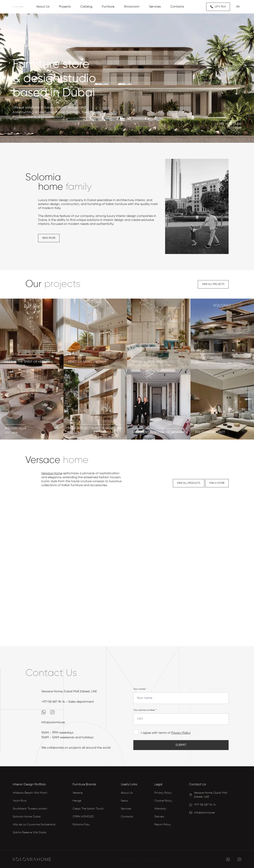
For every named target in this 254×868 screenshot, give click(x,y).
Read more (49, 238)
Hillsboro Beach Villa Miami (30, 793)
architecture (125, 200)
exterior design (49, 204)
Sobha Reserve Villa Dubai (30, 833)
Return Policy (163, 825)
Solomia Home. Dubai (27, 817)
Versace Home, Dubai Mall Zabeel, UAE (69, 692)
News (124, 801)
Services (126, 809)
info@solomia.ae (53, 722)
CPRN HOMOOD (83, 817)
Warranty (160, 809)
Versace (78, 793)
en (238, 7)
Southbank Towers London (30, 809)
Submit (181, 745)
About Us (127, 793)
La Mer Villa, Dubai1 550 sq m (228, 126)
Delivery (159, 817)
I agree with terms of (166, 733)
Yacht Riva (20, 801)
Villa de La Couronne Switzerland (34, 825)
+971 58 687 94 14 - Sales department (68, 702)
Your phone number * (145, 710)
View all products (189, 483)
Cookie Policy (163, 801)
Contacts (127, 817)
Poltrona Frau (81, 825)
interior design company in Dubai (72, 200)
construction (70, 204)
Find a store (217, 483)
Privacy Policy (181, 733)
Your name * (140, 689)
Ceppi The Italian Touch (88, 809)
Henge (77, 801)
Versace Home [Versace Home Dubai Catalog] (52, 473)
